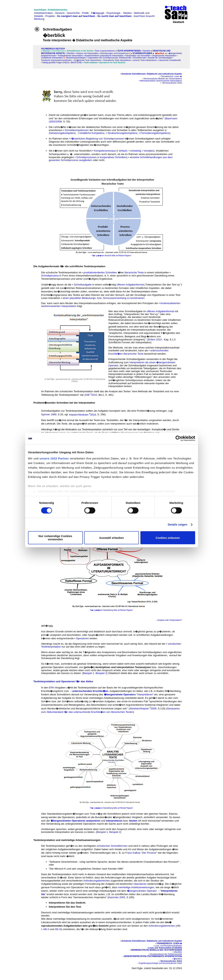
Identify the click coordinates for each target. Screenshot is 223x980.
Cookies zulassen (168, 538)
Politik (85, 13)
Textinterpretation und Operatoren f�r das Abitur (63, 681)
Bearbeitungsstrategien (76, 58)
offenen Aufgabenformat (130, 285)
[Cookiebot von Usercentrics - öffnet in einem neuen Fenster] (178, 438)
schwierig (136, 151)
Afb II (46, 929)
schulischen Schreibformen (112, 846)
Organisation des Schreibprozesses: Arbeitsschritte (109, 58)
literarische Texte (134, 272)
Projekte (50, 16)
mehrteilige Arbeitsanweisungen (136, 887)
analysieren (93, 821)
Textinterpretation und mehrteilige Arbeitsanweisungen (67, 840)
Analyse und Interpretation (87, 53)
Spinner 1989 (49, 415)
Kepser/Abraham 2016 (83, 415)
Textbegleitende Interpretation (70, 56)
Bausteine (76, 63)
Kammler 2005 (117, 897)
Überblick (146, 51)
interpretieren (114, 821)
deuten (133, 821)
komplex (149, 151)
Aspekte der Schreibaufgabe (160, 58)
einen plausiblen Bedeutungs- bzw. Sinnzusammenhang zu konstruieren (104, 298)
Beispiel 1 (89, 673)
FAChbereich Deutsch (53, 49)
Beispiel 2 (101, 673)
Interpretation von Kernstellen (138, 56)
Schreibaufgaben (142, 53)
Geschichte (73, 13)
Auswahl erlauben (111, 538)
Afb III (58, 929)
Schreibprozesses (86, 157)
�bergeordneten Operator (142, 891)
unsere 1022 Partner (54, 458)
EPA (51, 688)
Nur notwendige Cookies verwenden (55, 538)
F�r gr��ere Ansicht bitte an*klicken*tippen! (111, 256)
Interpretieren (145, 694)
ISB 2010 (91, 395)
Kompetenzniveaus (105, 151)
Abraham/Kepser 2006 (143, 708)
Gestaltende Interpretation (52, 58)
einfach (123, 151)
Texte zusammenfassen (105, 51)
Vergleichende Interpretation (164, 56)
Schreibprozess (50, 276)
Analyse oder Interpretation (169, 620)
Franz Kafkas (133, 853)
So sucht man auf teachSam (114, 16)
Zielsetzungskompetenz (62, 133)
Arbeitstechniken (44, 13)
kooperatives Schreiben (113, 157)
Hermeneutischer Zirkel (172, 83)
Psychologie (114, 13)
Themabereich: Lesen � (171, 76)
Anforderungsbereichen (97, 881)
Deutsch (60, 13)
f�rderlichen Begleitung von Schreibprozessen (97, 139)
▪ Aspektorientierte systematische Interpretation (104, 56)
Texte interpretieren (129, 51)
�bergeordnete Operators (120, 694)
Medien (128, 13)
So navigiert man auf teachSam (76, 16)
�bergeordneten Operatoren (68, 821)
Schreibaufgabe (83, 285)
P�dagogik (98, 13)
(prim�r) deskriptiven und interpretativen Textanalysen (117, 667)
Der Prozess (149, 853)
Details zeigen (178, 524)
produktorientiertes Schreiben (100, 272)
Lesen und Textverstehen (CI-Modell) (165, 948)
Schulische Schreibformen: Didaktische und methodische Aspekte (152, 74)
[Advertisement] (20, 12)
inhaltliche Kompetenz (92, 133)
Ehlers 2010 (155, 340)
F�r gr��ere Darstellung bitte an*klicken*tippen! (111, 610)
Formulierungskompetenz (155, 133)
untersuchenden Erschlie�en (90, 691)
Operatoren (82, 638)
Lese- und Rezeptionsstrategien (168, 946)
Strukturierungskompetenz (123, 133)
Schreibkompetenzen (77, 130)
